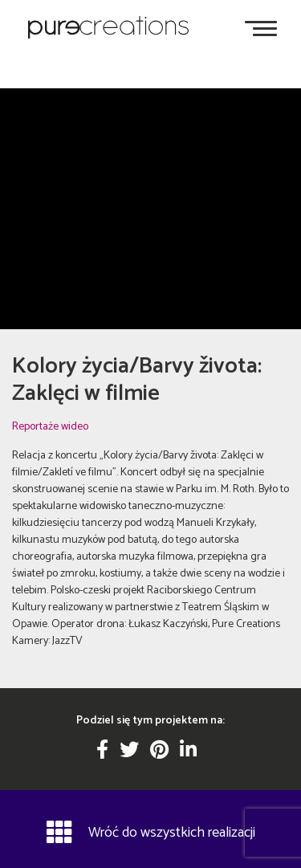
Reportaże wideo (50, 427)
